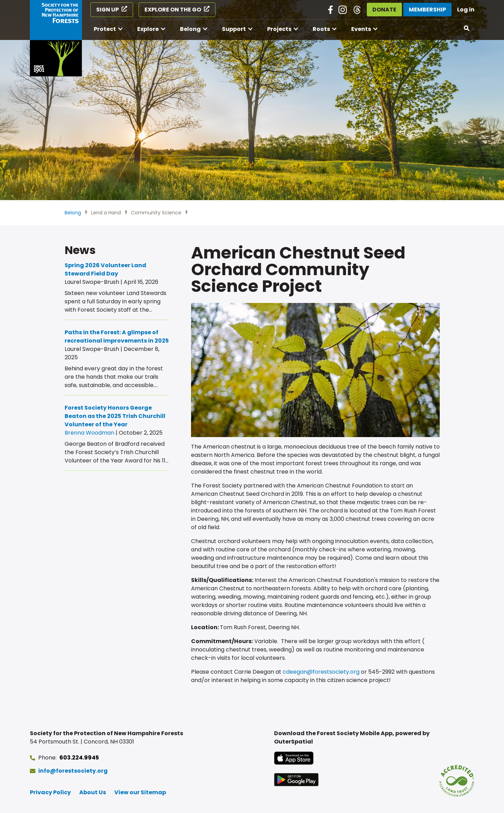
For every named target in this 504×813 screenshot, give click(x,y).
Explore (148, 29)
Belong (190, 29)
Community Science (156, 213)
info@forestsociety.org (73, 771)
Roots (321, 29)
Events (361, 29)
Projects (279, 29)
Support (234, 29)
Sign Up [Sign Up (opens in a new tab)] (108, 10)
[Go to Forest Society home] (56, 38)
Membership (427, 10)
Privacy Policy (50, 792)
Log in (466, 10)
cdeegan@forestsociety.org (321, 672)
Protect (105, 29)
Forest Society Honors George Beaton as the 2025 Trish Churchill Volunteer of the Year (115, 416)
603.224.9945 (79, 758)
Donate (384, 10)
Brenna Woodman (89, 433)
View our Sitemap (140, 792)
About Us (93, 792)
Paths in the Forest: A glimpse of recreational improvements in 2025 (117, 336)
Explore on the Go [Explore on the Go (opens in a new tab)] (173, 10)
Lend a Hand (106, 213)
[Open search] (467, 28)
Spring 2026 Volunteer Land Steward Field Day (105, 269)
